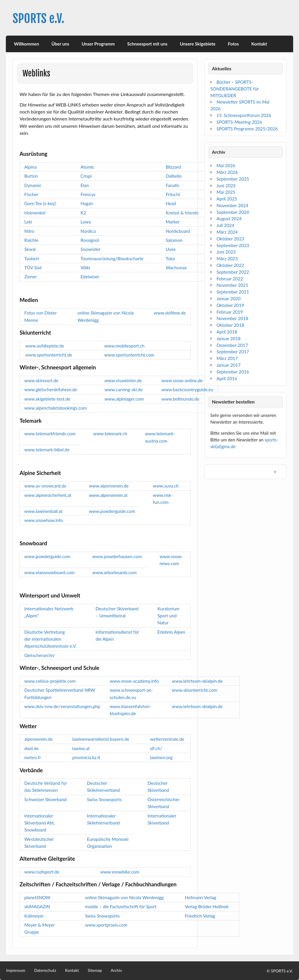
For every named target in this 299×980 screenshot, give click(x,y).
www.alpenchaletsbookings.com (55, 408)
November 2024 (232, 205)
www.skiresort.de (41, 380)
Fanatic (173, 185)
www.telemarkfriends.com (50, 434)
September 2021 (233, 292)
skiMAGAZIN (37, 906)
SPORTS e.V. (38, 19)
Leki (28, 222)
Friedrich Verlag (200, 916)
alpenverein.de (38, 739)
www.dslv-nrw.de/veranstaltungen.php (62, 706)
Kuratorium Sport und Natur (168, 616)
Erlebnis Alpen (171, 632)
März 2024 (227, 232)
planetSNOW (37, 897)
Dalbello (174, 176)
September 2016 (233, 372)
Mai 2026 (226, 165)
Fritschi (173, 194)
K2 (83, 213)
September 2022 (233, 272)
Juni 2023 (226, 252)
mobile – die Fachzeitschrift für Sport (121, 906)
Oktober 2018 (230, 325)
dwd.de (31, 748)
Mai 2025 (226, 192)
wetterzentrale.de (167, 739)
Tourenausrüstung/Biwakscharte (112, 258)
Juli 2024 (225, 225)
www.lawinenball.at (43, 511)
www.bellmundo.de (180, 399)
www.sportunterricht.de (49, 355)
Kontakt (259, 44)
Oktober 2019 (230, 305)
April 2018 (227, 332)
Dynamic (33, 185)
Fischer (31, 194)
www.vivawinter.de (123, 380)
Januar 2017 (228, 365)
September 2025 (233, 179)
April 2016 (227, 378)
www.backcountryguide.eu (187, 389)
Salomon (174, 240)
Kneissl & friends (182, 213)
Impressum (16, 970)
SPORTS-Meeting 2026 (239, 122)
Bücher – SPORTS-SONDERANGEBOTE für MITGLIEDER (234, 89)
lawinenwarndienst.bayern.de (101, 739)
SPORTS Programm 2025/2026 (247, 129)
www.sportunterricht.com (129, 355)
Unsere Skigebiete (198, 44)
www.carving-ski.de (124, 389)
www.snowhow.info (44, 520)
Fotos (233, 44)
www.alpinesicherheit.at (48, 495)
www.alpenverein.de (109, 486)
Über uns (60, 44)
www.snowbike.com (120, 872)
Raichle (31, 240)
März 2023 (227, 258)
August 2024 (229, 219)
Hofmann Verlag (200, 897)
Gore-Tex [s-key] (40, 203)
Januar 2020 (228, 298)
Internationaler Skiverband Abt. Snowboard (40, 823)
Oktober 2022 (230, 265)
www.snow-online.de (182, 380)
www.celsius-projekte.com (50, 681)
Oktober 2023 (230, 239)
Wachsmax (176, 268)
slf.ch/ (156, 748)
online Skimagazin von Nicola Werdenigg (124, 897)
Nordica (88, 231)
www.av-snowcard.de (45, 486)
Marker (173, 222)
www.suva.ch (166, 486)
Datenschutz (45, 970)
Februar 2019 (230, 312)
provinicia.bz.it (86, 757)
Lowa (86, 222)
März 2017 (227, 358)
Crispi (86, 176)
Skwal (30, 249)
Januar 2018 (228, 338)
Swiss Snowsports (104, 799)
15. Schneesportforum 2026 (244, 115)
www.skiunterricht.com (195, 690)
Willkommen (27, 44)
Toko (170, 258)
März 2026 (227, 172)
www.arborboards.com (114, 572)
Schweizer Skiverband (45, 799)
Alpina (30, 167)
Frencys (88, 194)
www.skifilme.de (170, 313)
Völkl (85, 268)
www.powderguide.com (112, 511)
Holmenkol (35, 213)
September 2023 (233, 245)
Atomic (87, 167)
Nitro (29, 231)
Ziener (31, 277)
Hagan (87, 203)
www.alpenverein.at (108, 495)
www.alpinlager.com (124, 399)
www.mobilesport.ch (124, 346)
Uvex (171, 249)
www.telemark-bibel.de (47, 450)
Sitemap (95, 970)
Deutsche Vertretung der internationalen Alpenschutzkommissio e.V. (50, 639)
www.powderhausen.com (117, 556)
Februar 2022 (230, 279)
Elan (85, 185)
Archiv (116, 970)
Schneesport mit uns (147, 44)
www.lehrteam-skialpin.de (197, 681)
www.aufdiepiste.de (45, 346)
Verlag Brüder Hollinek (207, 906)
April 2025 (227, 199)
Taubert (32, 258)
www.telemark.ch (110, 434)
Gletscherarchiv (39, 655)
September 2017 (233, 352)
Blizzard (173, 167)
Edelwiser (90, 277)
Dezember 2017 (232, 345)
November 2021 (232, 285)
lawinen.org (161, 757)
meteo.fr (33, 757)
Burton (31, 176)
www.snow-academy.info (134, 681)
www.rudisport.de (42, 872)
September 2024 (233, 212)
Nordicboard (178, 231)
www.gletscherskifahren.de (51, 389)
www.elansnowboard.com (49, 572)
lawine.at (81, 748)
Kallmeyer (34, 916)
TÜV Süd (33, 268)
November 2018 (232, 318)
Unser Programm (98, 44)
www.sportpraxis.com (106, 925)
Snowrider (91, 249)
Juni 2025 (226, 186)
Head (171, 203)
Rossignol (90, 240)
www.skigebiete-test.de (47, 399)
